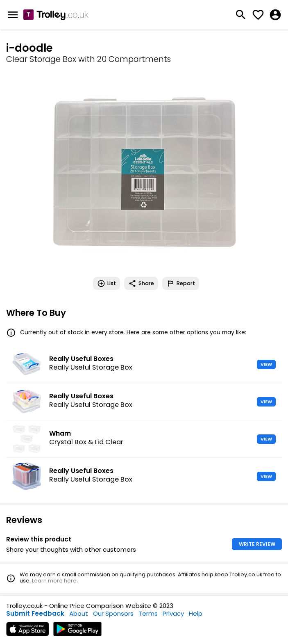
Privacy (173, 613)
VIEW (266, 364)
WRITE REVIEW (257, 544)
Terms (148, 613)
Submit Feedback (35, 613)
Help (196, 613)
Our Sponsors (113, 613)
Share (141, 283)
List (107, 283)
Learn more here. (55, 581)
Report (181, 283)
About (79, 613)
